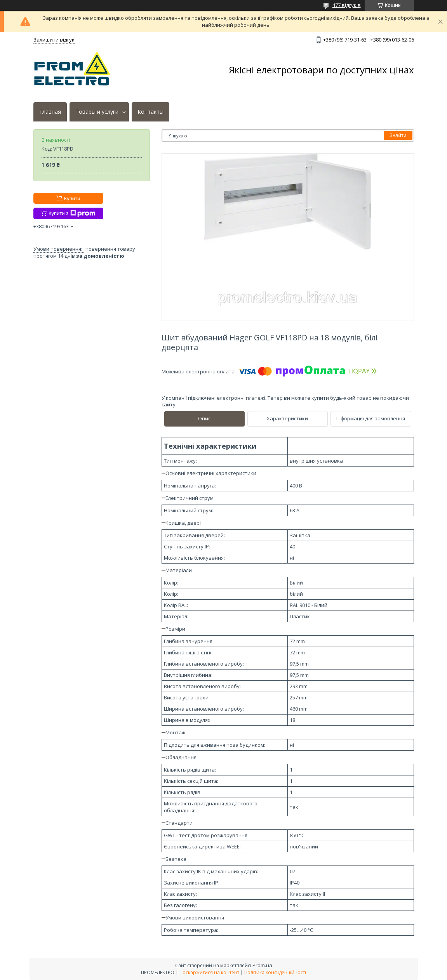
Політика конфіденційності (275, 972)
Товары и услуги (97, 112)
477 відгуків (347, 5)
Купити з (72, 213)
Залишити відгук (54, 40)
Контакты (150, 112)
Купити (72, 199)
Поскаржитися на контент (209, 972)
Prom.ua (262, 965)
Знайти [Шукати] (398, 135)
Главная (50, 112)
